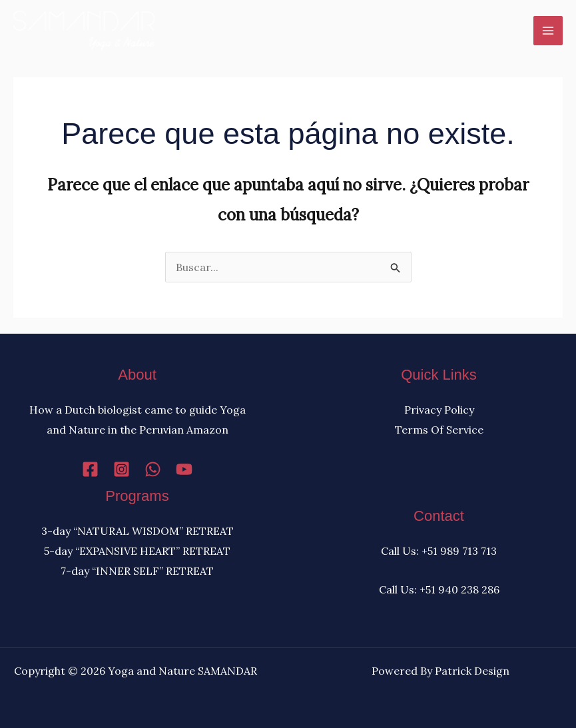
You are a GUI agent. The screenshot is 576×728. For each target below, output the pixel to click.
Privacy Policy (439, 410)
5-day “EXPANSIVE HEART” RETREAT (137, 551)
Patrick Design (472, 671)
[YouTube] (184, 469)
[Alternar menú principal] (548, 31)
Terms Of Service (439, 430)
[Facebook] (90, 469)
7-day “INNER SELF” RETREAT (137, 571)
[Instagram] (122, 469)
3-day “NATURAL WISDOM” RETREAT (138, 531)
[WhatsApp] (153, 469)
